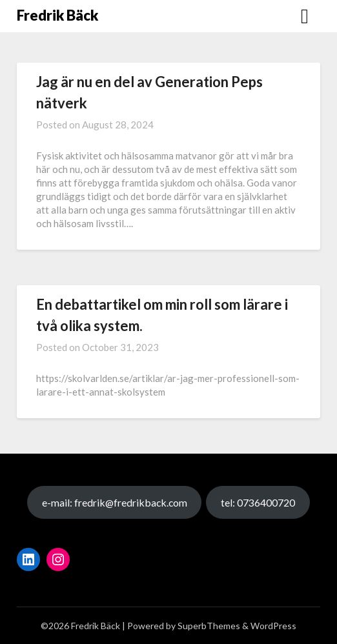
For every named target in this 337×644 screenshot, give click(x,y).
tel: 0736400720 (258, 502)
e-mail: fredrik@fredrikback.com (115, 502)
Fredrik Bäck (57, 15)
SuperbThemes (209, 626)
